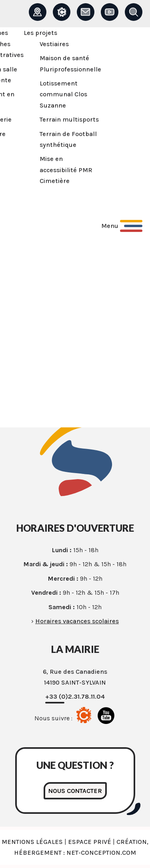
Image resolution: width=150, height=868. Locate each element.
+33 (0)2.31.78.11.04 (75, 696)
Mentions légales (32, 842)
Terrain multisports (69, 119)
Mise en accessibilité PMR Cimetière (66, 170)
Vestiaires (54, 44)
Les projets (40, 33)
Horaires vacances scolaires (77, 621)
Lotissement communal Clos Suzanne (63, 94)
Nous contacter (75, 791)
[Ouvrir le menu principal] (122, 226)
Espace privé (90, 842)
